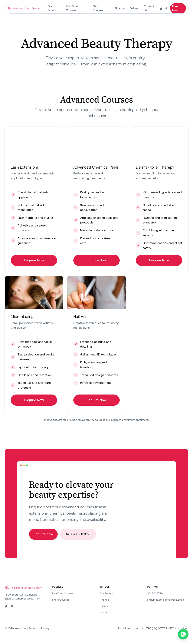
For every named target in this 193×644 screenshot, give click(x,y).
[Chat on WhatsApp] (183, 634)
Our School (52, 8)
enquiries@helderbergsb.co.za (165, 600)
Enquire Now (34, 260)
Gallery (134, 8)
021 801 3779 (155, 593)
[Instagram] (161, 8)
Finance (120, 8)
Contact (105, 612)
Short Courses (98, 8)
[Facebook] (166, 8)
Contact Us (149, 8)
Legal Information (129, 628)
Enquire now (43, 534)
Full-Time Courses (72, 8)
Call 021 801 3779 (78, 534)
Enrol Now (175, 8)
